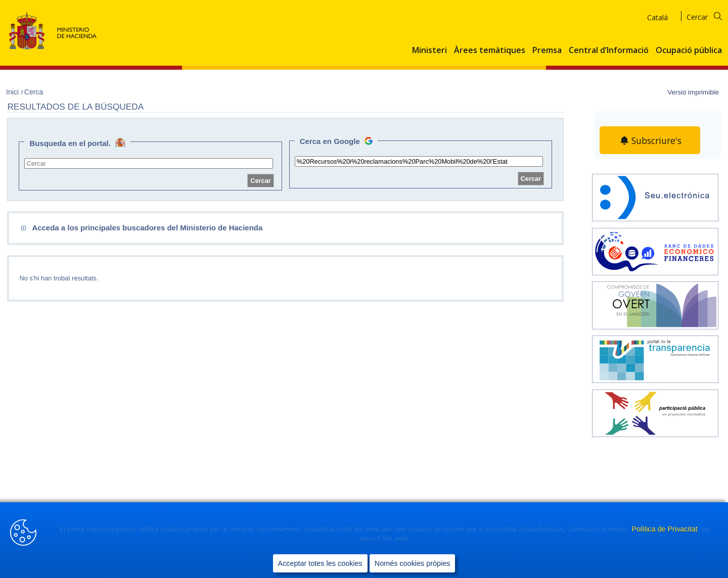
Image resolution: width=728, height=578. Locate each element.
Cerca (34, 92)
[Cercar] (711, 15)
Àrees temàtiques (490, 51)
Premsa (547, 51)
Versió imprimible (693, 92)
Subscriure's (656, 140)
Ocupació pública (689, 51)
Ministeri (429, 51)
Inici (13, 92)
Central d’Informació (609, 51)
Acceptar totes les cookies (320, 563)
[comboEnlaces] (215, 228)
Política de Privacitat (665, 529)
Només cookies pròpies (413, 563)
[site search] (148, 163)
